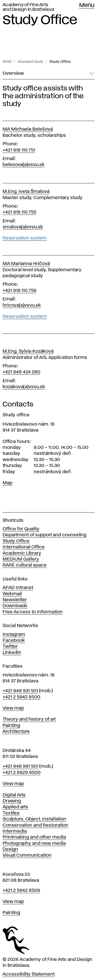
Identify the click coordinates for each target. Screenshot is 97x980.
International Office (24, 547)
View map (13, 708)
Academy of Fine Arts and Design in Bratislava (28, 7)
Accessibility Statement (29, 974)
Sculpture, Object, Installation (34, 819)
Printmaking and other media (34, 837)
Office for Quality (21, 529)
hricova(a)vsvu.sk (22, 305)
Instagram (14, 635)
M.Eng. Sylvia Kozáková (28, 351)
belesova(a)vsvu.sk (24, 165)
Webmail (12, 594)
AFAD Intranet (18, 588)
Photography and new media (34, 843)
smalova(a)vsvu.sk (23, 227)
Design (10, 849)
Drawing (12, 801)
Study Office (60, 62)
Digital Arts (14, 795)
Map (8, 483)
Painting (11, 726)
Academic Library (22, 553)
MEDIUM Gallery (21, 559)
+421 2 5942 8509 (21, 891)
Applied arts (15, 807)
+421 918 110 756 (20, 291)
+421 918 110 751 (19, 150)
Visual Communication (27, 855)
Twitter (10, 646)
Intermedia (15, 831)
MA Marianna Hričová (26, 264)
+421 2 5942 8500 (21, 697)
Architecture (16, 732)
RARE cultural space (25, 565)
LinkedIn (12, 653)
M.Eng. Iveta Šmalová (26, 192)
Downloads (15, 606)
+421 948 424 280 (21, 372)
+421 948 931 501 (20, 691)
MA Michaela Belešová (28, 129)
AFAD (7, 62)
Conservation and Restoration (35, 825)
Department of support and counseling (44, 535)
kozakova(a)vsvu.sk (24, 387)
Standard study (31, 62)
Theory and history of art (29, 719)
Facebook (14, 640)
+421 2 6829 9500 (22, 773)
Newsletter (15, 600)
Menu (87, 5)
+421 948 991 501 (20, 766)
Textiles (11, 813)
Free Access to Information (33, 612)
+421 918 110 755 (19, 212)
